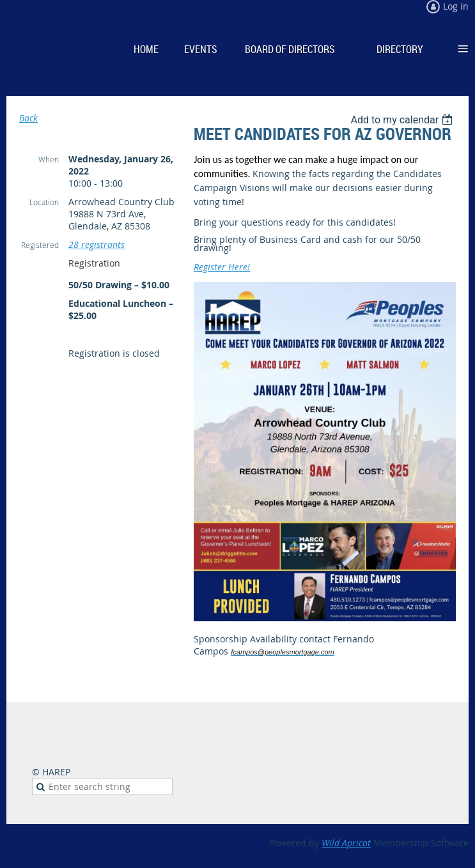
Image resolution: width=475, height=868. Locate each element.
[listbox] (403, 120)
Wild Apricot (346, 843)
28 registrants (97, 244)
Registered (40, 245)
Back (28, 118)
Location (44, 202)
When (49, 159)
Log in (456, 6)
